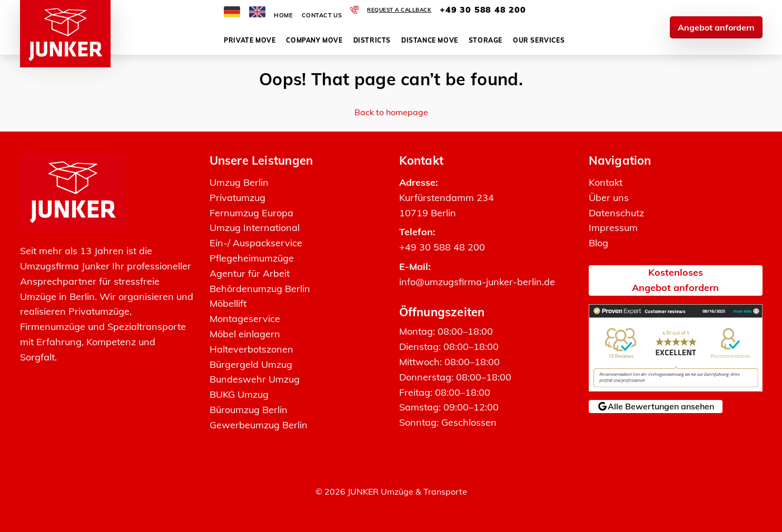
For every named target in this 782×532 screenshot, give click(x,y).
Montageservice (245, 319)
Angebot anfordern (716, 27)
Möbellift (228, 303)
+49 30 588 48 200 (483, 9)
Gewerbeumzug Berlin (259, 425)
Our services (539, 40)
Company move (314, 40)
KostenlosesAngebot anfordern (675, 280)
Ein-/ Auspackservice (256, 243)
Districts (372, 40)
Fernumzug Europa (251, 213)
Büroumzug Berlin (249, 410)
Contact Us (322, 15)
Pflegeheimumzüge (252, 258)
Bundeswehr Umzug (255, 379)
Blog (598, 243)
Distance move (430, 40)
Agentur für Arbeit (250, 273)
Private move (250, 40)
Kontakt (606, 182)
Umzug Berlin (239, 182)
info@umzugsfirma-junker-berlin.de (477, 282)
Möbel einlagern (245, 334)
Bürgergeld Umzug (251, 364)
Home (283, 15)
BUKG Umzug (239, 394)
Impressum (613, 228)
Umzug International (255, 228)
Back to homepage (391, 112)
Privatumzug (237, 198)
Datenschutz (616, 213)
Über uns (609, 198)
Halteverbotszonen (251, 349)
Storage (486, 40)
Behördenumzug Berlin (260, 289)
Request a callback (399, 10)
